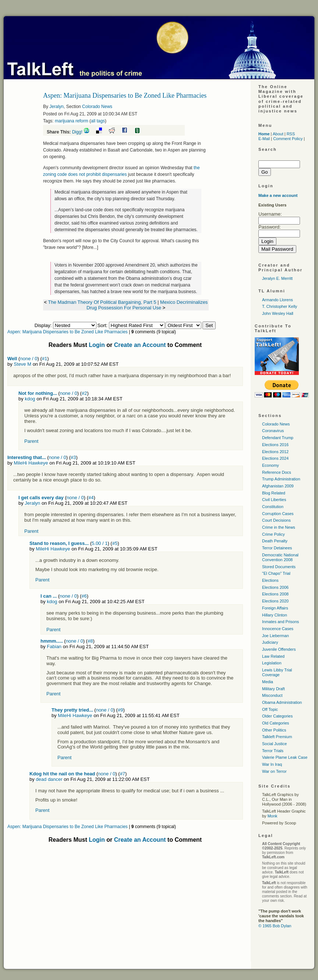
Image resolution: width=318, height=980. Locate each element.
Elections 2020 (275, 601)
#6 (84, 596)
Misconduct (272, 695)
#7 (123, 774)
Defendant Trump (278, 438)
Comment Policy (288, 139)
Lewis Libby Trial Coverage (277, 672)
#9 (120, 710)
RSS (291, 134)
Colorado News (97, 107)
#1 (45, 359)
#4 (91, 498)
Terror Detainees (277, 548)
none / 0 (29, 359)
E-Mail (264, 139)
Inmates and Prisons (280, 622)
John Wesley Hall (278, 313)
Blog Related (274, 493)
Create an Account (140, 345)
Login (97, 345)
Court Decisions (276, 520)
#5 (115, 543)
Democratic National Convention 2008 (280, 557)
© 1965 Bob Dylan (275, 926)
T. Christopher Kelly (280, 306)
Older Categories (277, 716)
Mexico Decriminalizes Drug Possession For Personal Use (147, 305)
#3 (73, 457)
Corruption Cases (278, 514)
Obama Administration (282, 702)
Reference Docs (277, 472)
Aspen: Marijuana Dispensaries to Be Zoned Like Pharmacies (68, 332)
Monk (273, 816)
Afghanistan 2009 (278, 486)
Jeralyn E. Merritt (277, 278)
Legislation (272, 663)
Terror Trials (273, 751)
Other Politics (274, 730)
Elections (270, 580)
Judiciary (270, 642)
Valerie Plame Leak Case (285, 757)
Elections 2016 (275, 445)
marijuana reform (72, 121)
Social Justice (274, 744)
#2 (84, 393)
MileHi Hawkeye (31, 463)
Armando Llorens (278, 300)
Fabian (54, 647)
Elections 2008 (275, 594)
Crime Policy (273, 534)
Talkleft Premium (277, 737)
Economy (271, 465)
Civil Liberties (274, 500)
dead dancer (49, 779)
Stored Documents (279, 567)
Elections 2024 (275, 458)
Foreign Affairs (275, 608)
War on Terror (274, 771)
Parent (31, 441)
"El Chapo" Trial (276, 573)
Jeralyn (56, 107)
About (278, 134)
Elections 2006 (275, 587)
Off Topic (270, 709)
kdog (30, 399)
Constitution (273, 507)
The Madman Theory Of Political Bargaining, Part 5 (103, 302)
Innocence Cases (278, 629)
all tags (98, 121)
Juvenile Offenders (279, 649)
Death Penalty (275, 541)
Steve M (22, 364)
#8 (90, 641)
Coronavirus (273, 431)
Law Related (273, 656)
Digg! (77, 132)
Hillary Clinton (275, 615)
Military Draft (273, 689)
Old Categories (275, 723)
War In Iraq (272, 764)
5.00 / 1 (100, 543)
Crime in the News (279, 527)
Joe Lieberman (275, 636)
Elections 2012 (275, 452)
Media (268, 682)
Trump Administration (281, 479)
